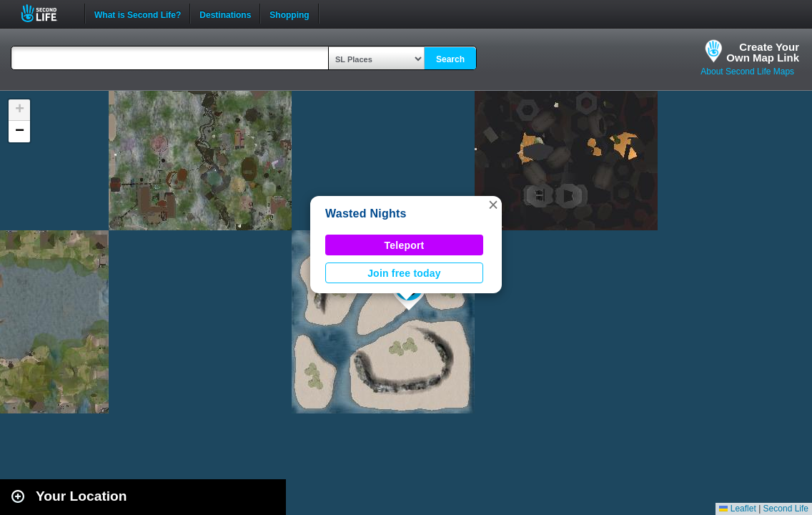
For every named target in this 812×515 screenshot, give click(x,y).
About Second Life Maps (747, 72)
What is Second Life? (138, 14)
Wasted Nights (366, 214)
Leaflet (737, 509)
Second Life (47, 13)
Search (450, 59)
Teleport (405, 245)
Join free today (404, 273)
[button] (493, 205)
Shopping (289, 14)
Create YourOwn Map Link (763, 52)
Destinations (225, 14)
